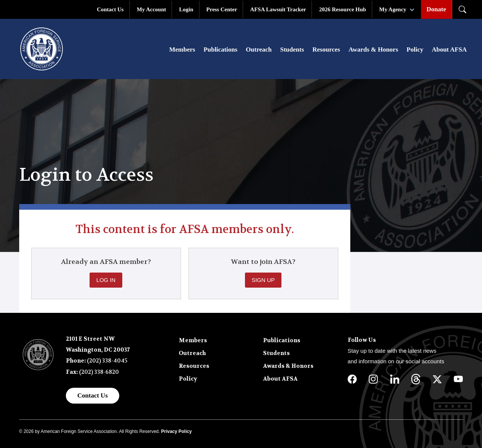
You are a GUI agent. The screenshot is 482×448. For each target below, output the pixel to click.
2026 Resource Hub (343, 9)
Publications (220, 50)
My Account (151, 9)
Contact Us (110, 9)
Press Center (222, 9)
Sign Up (263, 280)
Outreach (259, 50)
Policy (415, 50)
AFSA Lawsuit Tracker (278, 9)
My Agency (393, 9)
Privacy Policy (176, 431)
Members (182, 50)
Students (292, 50)
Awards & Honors (373, 50)
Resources (326, 50)
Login (186, 9)
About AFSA (449, 50)
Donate (436, 9)
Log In (106, 280)
